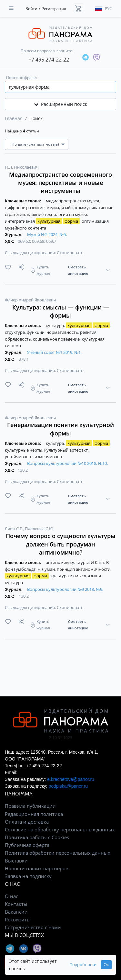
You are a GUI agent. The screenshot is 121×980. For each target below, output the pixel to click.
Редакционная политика (34, 814)
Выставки (16, 861)
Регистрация (54, 9)
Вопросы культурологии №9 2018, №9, (65, 589)
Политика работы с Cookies (37, 837)
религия (89, 332)
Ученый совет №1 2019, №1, (54, 352)
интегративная (43, 221)
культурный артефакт (66, 450)
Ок (106, 965)
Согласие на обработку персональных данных (60, 829)
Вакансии (16, 912)
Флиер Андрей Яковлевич (30, 300)
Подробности (83, 965)
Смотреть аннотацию (78, 270)
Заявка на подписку (28, 876)
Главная (14, 118)
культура (55, 325)
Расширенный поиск (60, 104)
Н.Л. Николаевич (22, 167)
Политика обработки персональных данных (58, 853)
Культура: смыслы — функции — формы (61, 311)
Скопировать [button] (70, 253)
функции (36, 332)
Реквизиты (18, 919)
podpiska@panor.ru (68, 786)
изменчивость (49, 456)
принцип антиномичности (84, 569)
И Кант (98, 562)
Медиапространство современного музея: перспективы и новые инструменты (60, 183)
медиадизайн (60, 208)
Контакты (16, 904)
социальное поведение (57, 339)
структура (15, 332)
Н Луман (47, 569)
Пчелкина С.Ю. (40, 529)
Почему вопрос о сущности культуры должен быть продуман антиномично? (61, 544)
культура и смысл (69, 576)
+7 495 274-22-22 (49, 60)
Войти (31, 9)
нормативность (63, 332)
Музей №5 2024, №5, (47, 234)
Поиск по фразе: (21, 78)
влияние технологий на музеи (57, 214)
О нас (11, 896)
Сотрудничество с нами (33, 927)
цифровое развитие (25, 208)
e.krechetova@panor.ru (71, 779)
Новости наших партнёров (37, 868)
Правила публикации (30, 806)
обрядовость (18, 339)
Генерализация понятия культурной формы (60, 429)
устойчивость (19, 456)
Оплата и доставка (27, 822)
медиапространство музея (73, 201)
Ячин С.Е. (14, 529)
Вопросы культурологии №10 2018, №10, (67, 463)
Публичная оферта (27, 845)
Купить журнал (43, 270)
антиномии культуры (68, 562)
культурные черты (24, 450)
